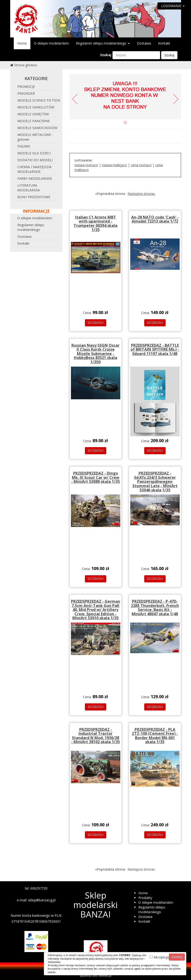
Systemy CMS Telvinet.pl (96, 976)
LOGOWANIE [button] (173, 6)
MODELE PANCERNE (34, 121)
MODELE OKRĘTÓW (33, 114)
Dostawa (144, 43)
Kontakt (164, 43)
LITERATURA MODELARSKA (29, 188)
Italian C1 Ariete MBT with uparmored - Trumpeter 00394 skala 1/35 (95, 223)
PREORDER (26, 93)
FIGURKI (24, 146)
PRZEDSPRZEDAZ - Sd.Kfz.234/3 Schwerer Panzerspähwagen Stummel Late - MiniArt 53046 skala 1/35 (155, 481)
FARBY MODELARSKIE (35, 178)
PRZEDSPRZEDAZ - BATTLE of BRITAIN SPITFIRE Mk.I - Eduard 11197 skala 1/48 (155, 349)
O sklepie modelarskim (51, 43)
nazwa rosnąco (86, 165)
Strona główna (26, 65)
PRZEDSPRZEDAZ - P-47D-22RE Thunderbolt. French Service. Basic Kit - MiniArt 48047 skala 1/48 (155, 608)
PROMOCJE (26, 87)
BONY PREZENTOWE (34, 197)
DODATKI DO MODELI (35, 160)
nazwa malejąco (114, 165)
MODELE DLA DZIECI (34, 153)
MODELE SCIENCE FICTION (39, 100)
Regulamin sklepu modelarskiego (103, 43)
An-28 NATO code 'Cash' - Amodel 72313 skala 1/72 (155, 219)
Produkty (145, 898)
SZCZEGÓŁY (96, 323)
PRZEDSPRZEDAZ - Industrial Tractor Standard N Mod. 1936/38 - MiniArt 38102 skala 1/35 (95, 736)
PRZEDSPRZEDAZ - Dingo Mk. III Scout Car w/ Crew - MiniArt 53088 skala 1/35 (95, 477)
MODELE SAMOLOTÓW (36, 107)
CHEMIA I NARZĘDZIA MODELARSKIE (34, 169)
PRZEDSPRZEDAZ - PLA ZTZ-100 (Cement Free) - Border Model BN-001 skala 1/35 (155, 736)
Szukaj (106, 55)
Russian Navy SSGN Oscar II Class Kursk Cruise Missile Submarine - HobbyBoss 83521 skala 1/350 (95, 354)
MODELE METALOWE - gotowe (35, 137)
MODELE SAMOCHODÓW (37, 128)
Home (22, 43)
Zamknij (177, 957)
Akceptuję (159, 957)
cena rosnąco (141, 165)
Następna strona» (141, 194)
